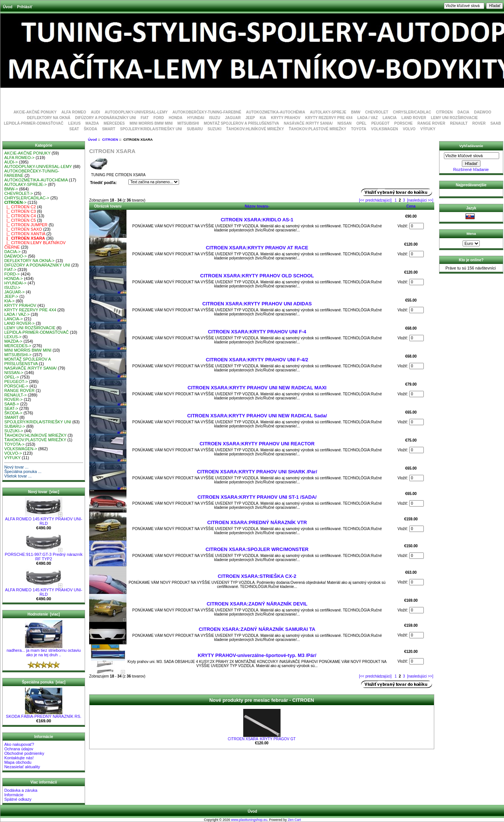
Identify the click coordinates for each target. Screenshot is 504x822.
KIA (263, 118)
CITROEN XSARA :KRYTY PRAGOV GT (262, 739)
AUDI (96, 112)
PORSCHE (403, 123)
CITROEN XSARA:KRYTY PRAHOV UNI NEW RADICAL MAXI (257, 388)
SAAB (495, 123)
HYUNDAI (196, 118)
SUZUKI (214, 129)
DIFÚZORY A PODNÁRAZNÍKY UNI (105, 118)
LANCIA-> (13, 319)
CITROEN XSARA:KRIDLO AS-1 (257, 220)
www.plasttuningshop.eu (249, 820)
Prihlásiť (25, 7)
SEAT (74, 129)
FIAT (145, 118)
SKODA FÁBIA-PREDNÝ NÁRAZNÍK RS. (44, 714)
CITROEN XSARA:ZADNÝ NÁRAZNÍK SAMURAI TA (257, 629)
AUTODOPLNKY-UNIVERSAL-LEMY (136, 112)
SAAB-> (11, 404)
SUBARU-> (15, 426)
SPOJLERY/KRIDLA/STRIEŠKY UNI (151, 129)
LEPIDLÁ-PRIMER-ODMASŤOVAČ (34, 123)
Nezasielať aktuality (22, 767)
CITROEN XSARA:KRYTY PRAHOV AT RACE (257, 248)
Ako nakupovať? (19, 744)
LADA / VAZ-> (17, 314)
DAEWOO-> (15, 256)
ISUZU (215, 118)
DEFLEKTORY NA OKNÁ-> (29, 261)
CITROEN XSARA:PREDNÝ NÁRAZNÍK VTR (257, 522)
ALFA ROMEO (73, 112)
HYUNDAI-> (15, 283)
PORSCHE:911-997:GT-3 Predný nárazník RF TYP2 (44, 555)
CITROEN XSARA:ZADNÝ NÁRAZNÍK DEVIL (257, 604)
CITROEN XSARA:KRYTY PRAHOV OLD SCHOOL (257, 276)
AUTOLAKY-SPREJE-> (25, 184)
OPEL (361, 123)
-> (15, 202)
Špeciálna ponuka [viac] (44, 682)
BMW (356, 112)
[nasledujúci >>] (420, 200)
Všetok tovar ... (18, 476)
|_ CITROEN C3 (20, 211)
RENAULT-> (15, 395)
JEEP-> (11, 296)
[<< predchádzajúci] (375, 200)
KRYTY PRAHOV (286, 118)
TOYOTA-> (14, 444)
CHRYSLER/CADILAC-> (27, 198)
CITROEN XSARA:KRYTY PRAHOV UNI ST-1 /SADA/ (257, 497)
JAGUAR (233, 118)
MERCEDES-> (18, 346)
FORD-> (12, 274)
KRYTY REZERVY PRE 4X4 (329, 118)
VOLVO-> (13, 453)
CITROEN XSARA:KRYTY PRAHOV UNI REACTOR (257, 444)
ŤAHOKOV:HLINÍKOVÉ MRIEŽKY (255, 129)
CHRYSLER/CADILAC (412, 112)
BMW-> (11, 189)
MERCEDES (114, 123)
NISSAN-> (14, 373)
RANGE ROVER (431, 123)
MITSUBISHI (188, 123)
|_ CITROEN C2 (20, 207)
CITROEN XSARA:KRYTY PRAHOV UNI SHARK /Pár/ (257, 472)
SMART (109, 129)
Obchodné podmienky (24, 753)
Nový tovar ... (16, 467)
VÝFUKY (428, 129)
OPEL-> (11, 377)
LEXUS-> (13, 337)
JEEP (250, 118)
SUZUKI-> (13, 431)
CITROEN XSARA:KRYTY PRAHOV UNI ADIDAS (257, 304)
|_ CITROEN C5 (20, 220)
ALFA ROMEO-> (19, 158)
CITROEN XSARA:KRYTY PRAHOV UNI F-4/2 (257, 360)
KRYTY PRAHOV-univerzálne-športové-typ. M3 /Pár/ (257, 655)
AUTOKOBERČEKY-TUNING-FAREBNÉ (207, 112)
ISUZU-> (12, 287)
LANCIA (389, 118)
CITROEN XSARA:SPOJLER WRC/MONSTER (257, 549)
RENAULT (459, 123)
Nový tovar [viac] (43, 492)
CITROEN (110, 139)
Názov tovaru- (257, 206)
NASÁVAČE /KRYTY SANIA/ (308, 123)
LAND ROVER (414, 118)
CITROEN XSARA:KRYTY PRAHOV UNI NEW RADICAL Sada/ (257, 416)
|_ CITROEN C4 (20, 216)
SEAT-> (11, 408)
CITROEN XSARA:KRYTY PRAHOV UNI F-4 (257, 332)
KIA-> (9, 301)
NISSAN (345, 123)
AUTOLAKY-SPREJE (328, 112)
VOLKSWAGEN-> (21, 449)
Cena (411, 206)
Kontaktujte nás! (19, 758)
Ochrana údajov (19, 749)
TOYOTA (359, 129)
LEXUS (74, 123)
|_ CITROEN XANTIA (25, 234)
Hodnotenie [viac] (44, 614)
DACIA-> (12, 252)
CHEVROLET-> (18, 193)
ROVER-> (13, 399)
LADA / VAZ (368, 118)
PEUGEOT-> (16, 382)
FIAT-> (10, 270)
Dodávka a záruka (21, 790)
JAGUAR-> (14, 292)
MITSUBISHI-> (18, 355)
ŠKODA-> (13, 413)
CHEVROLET (377, 112)
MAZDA (92, 123)
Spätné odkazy (18, 799)
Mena (471, 233)
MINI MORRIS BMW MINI (151, 123)
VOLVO (409, 129)
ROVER (479, 123)
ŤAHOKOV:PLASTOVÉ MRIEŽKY (317, 129)
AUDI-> (11, 162)
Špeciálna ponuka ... (23, 471)
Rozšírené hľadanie (471, 169)
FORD (159, 118)
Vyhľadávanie (471, 146)
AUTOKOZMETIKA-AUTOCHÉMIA (276, 112)
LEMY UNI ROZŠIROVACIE (454, 118)
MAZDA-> (13, 341)
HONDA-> (13, 278)
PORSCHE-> (16, 386)
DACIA (463, 112)
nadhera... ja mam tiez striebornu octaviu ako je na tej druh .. (44, 651)
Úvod (8, 7)
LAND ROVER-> (19, 323)
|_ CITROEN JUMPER (26, 225)
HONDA (176, 118)
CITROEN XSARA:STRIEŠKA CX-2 (257, 576)
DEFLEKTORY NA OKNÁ (48, 118)
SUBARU (195, 129)
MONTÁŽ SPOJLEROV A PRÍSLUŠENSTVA (241, 123)
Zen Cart (294, 820)
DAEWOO (483, 112)
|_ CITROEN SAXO (23, 229)
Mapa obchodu (18, 762)
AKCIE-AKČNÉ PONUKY (35, 112)
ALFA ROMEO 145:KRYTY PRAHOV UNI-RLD (44, 519)
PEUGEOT (380, 123)
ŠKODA (90, 129)
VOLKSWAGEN (385, 129)
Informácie (14, 795)
